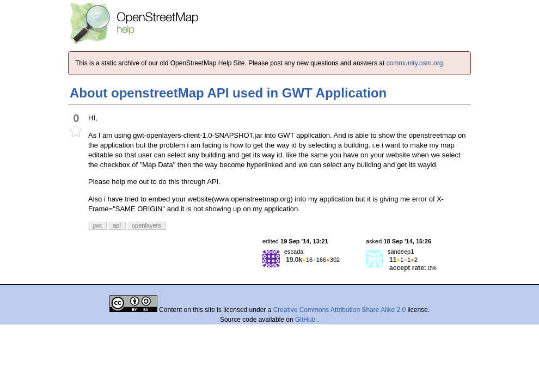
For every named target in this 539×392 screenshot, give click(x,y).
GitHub (306, 320)
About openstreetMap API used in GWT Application (228, 93)
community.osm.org (415, 63)
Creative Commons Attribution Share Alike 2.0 (339, 310)
